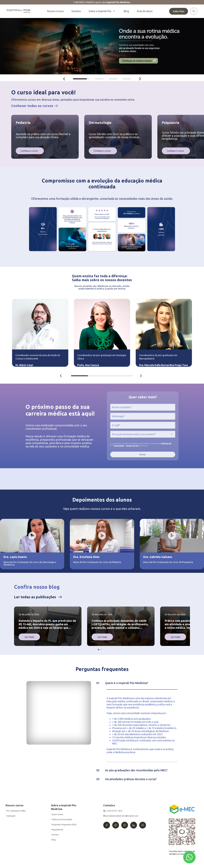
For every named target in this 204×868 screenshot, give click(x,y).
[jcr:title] (143, 407)
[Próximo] (140, 79)
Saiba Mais (179, 11)
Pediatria (23, 123)
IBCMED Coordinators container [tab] (80, 376)
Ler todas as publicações (35, 597)
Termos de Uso (132, 446)
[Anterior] (64, 79)
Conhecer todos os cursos (32, 106)
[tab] (81, 79)
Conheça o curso (29, 151)
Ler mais (29, 637)
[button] (99, 650)
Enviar (143, 454)
